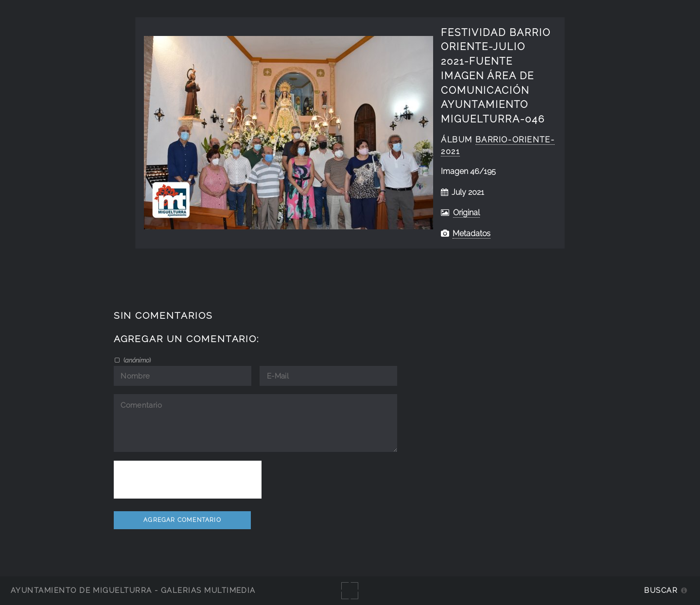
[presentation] (188, 480)
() (136, 360)
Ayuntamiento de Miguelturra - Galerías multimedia (133, 590)
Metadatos (472, 233)
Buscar (661, 590)
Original (466, 213)
